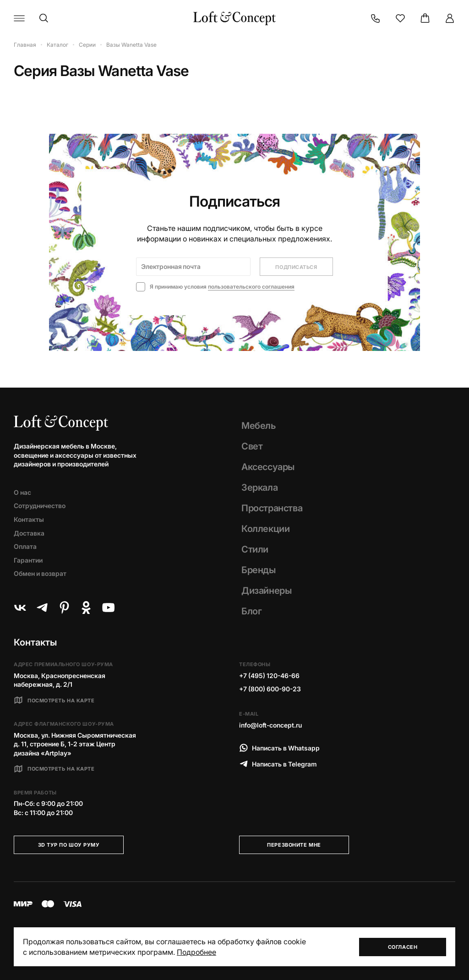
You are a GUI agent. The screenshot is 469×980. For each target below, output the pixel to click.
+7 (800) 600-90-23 (270, 689)
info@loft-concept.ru (270, 725)
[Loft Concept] (234, 18)
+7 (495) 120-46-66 (269, 676)
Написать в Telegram (278, 764)
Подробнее (196, 952)
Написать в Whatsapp (279, 748)
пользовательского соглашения (251, 287)
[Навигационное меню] (19, 18)
